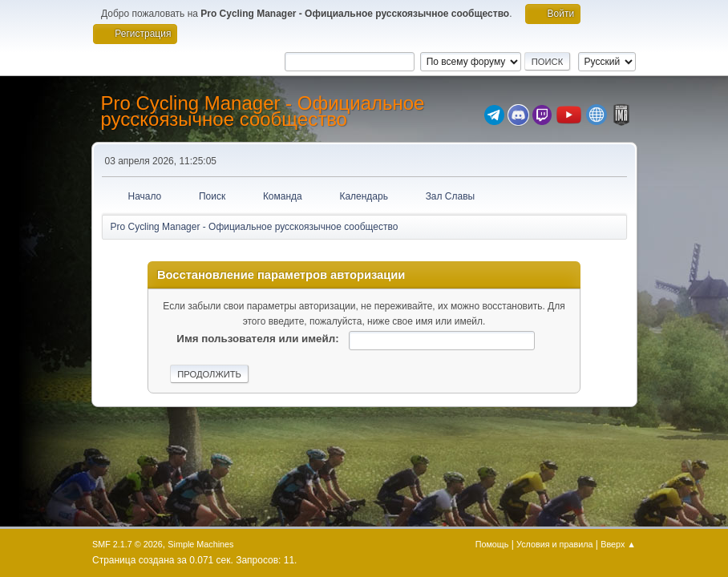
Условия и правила (554, 544)
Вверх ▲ (618, 544)
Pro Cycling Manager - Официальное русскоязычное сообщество (263, 111)
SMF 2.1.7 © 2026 (127, 544)
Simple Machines (200, 544)
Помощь (492, 544)
